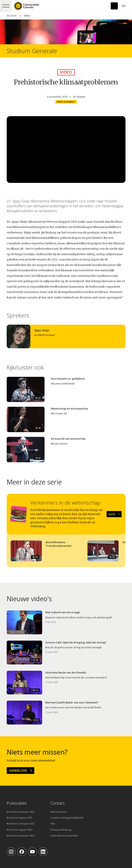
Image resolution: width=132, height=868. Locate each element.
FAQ (53, 824)
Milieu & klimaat (66, 102)
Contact (58, 803)
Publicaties (17, 803)
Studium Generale (32, 51)
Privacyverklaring (61, 830)
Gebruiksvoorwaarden (64, 836)
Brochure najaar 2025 (20, 818)
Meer (112, 514)
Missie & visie (59, 812)
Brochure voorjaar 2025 (21, 824)
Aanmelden (18, 771)
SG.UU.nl (12, 16)
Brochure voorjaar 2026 (21, 812)
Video (27, 16)
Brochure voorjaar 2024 (21, 836)
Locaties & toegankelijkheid (67, 818)
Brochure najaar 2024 (20, 830)
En (124, 6)
